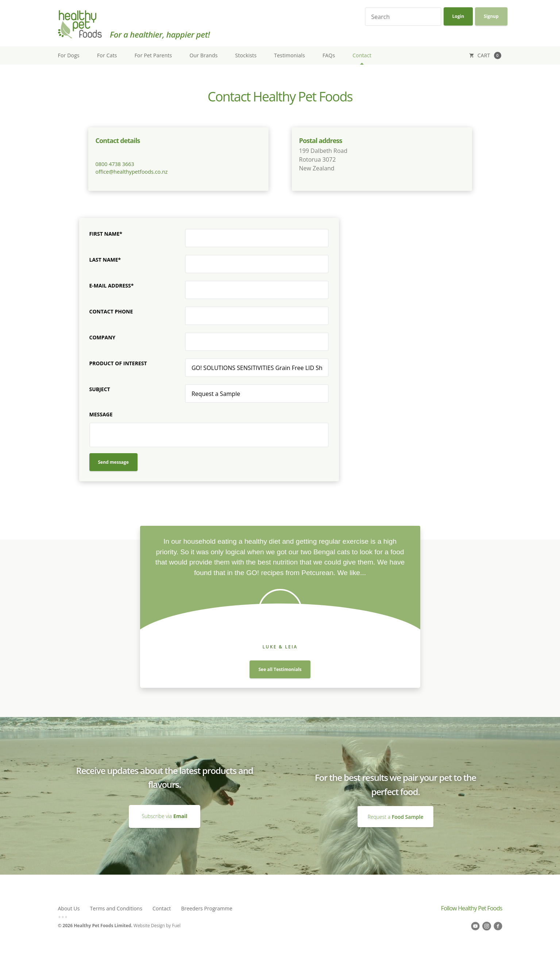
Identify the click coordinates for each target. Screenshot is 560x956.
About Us (69, 908)
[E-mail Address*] (257, 290)
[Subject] (257, 394)
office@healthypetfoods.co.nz (132, 172)
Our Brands (204, 55)
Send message (113, 462)
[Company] (257, 342)
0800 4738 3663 (115, 164)
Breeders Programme (206, 908)
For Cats (107, 55)
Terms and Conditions (116, 908)
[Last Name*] (257, 264)
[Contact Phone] (257, 316)
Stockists (246, 55)
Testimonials (289, 55)
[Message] (209, 435)
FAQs (329, 55)
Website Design (149, 926)
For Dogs (69, 55)
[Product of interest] (257, 368)
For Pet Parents (153, 55)
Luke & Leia (280, 647)
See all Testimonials (280, 669)
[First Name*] (257, 238)
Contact (362, 55)
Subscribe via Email (165, 808)
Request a (396, 816)
